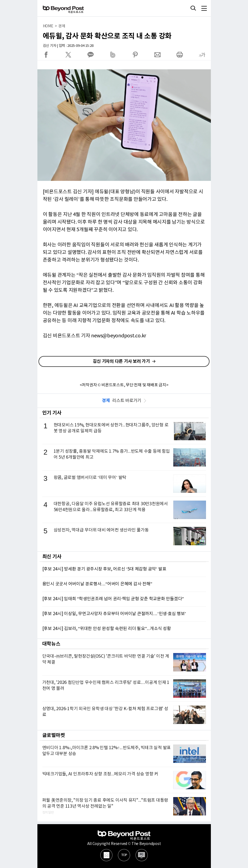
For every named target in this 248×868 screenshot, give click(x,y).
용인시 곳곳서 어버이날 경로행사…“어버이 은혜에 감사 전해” (97, 584)
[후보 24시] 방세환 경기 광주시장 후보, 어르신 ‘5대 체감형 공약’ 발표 (104, 569)
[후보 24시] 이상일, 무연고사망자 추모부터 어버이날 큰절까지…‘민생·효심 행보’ (114, 614)
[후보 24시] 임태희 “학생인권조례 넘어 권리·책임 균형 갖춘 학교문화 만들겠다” (113, 599)
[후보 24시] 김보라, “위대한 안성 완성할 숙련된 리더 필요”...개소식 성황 (107, 629)
